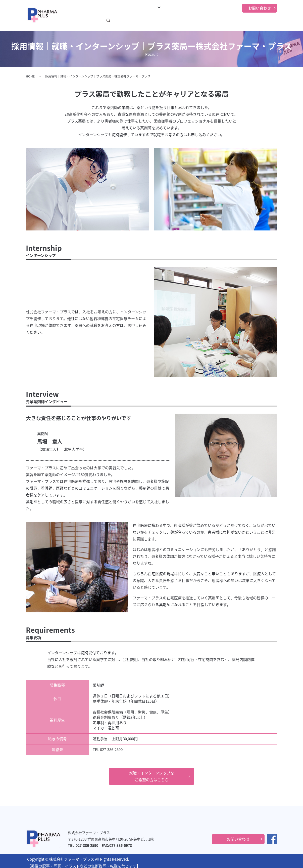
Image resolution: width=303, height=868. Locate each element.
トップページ (73, 20)
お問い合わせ (260, 8)
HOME (30, 73)
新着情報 (93, 20)
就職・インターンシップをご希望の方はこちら (152, 773)
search (277, 20)
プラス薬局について (159, 20)
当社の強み (220, 20)
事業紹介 (130, 20)
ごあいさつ (111, 20)
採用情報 (202, 20)
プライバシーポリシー (250, 20)
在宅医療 (185, 20)
